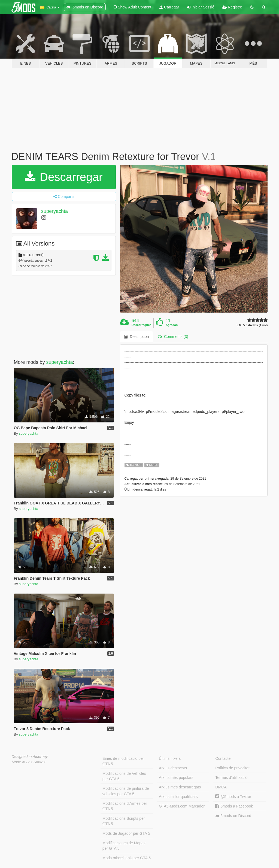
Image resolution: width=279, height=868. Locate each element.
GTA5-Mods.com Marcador (182, 806)
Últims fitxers (170, 758)
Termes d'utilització (231, 778)
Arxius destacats (173, 768)
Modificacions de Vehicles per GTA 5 (124, 776)
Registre (232, 7)
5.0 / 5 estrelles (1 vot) (252, 325)
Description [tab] (137, 337)
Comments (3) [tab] (173, 337)
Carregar (169, 7)
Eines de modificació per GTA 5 (123, 761)
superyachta (54, 211)
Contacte (223, 758)
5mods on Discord (233, 816)
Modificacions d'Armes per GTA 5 (125, 806)
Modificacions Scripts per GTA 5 (124, 821)
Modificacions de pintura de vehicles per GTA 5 (126, 791)
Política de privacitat (232, 768)
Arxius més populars (176, 778)
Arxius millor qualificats (178, 797)
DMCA (221, 787)
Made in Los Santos (29, 762)
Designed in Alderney (30, 757)
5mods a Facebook (234, 806)
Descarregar (64, 177)
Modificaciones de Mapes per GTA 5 (124, 846)
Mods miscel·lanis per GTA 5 (127, 858)
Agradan (172, 325)
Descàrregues (142, 325)
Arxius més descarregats (180, 787)
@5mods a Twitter (233, 797)
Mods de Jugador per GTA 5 (126, 833)
